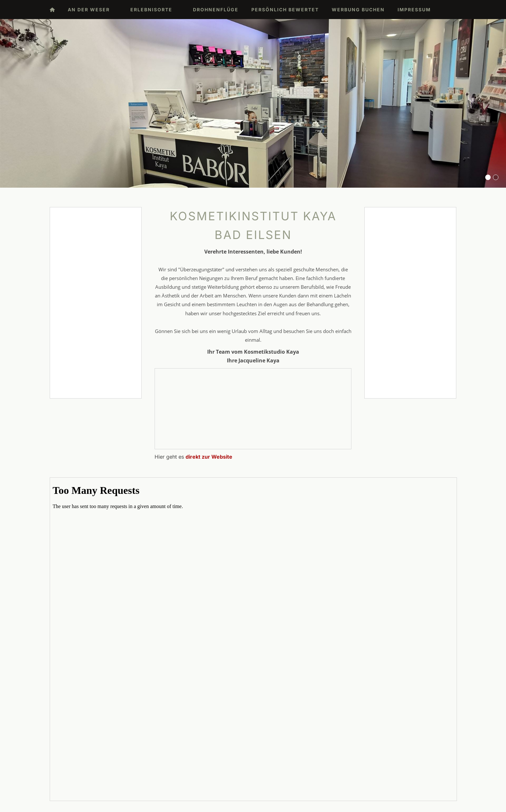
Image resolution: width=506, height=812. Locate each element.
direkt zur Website (209, 457)
